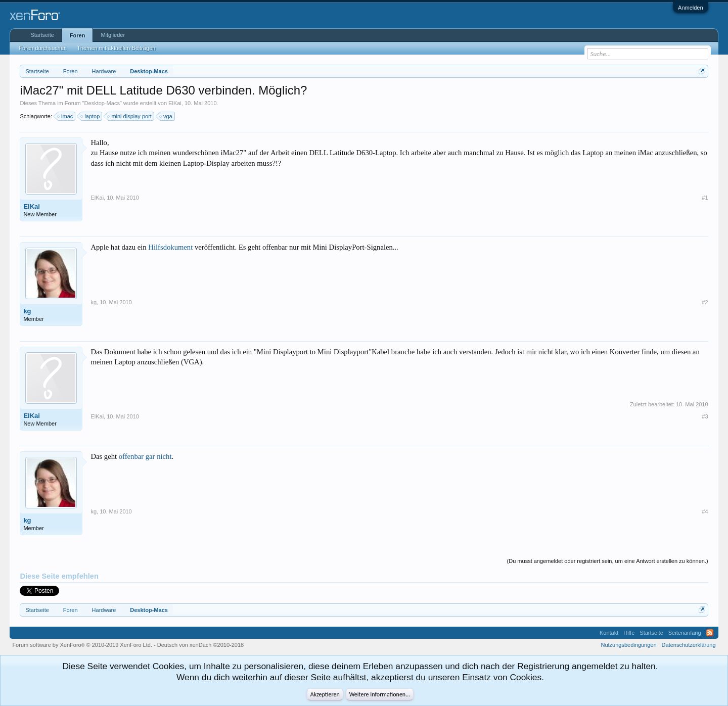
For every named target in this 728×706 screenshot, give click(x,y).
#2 (705, 302)
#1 (705, 198)
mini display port (130, 116)
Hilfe (629, 633)
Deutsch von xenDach (200, 645)
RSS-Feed (710, 633)
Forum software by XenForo (82, 645)
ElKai (175, 103)
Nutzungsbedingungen (629, 645)
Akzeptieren (325, 694)
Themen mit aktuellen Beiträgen (116, 48)
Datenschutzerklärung (689, 645)
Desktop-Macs (102, 103)
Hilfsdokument (170, 247)
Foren (78, 35)
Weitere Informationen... (380, 694)
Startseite (42, 35)
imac (65, 116)
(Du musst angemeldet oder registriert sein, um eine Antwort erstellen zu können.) (608, 561)
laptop (90, 116)
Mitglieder (113, 35)
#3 (705, 416)
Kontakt (609, 633)
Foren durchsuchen (43, 48)
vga (166, 116)
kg (27, 311)
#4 (705, 511)
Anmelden (691, 8)
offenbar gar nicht (145, 456)
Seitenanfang (685, 633)
